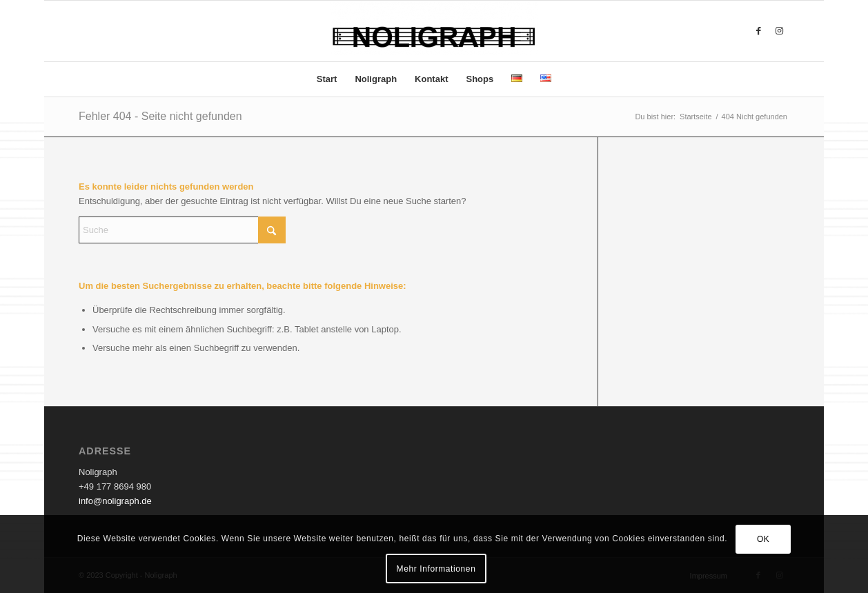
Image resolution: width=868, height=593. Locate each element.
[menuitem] (327, 79)
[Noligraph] (434, 31)
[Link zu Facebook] (758, 31)
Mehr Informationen (436, 569)
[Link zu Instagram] (779, 31)
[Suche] (182, 230)
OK (763, 539)
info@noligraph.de (115, 501)
